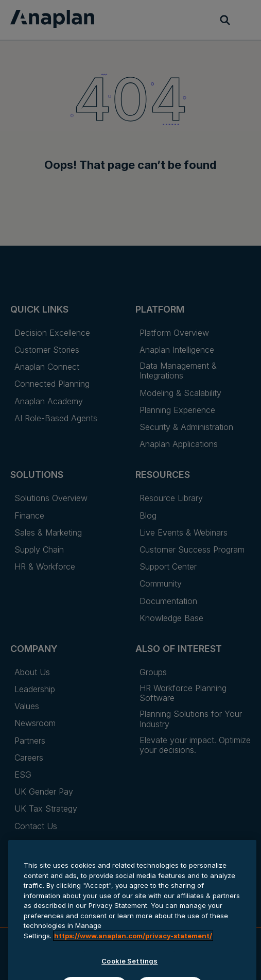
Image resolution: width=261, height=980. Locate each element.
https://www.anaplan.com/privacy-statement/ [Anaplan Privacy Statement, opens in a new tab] (133, 965)
